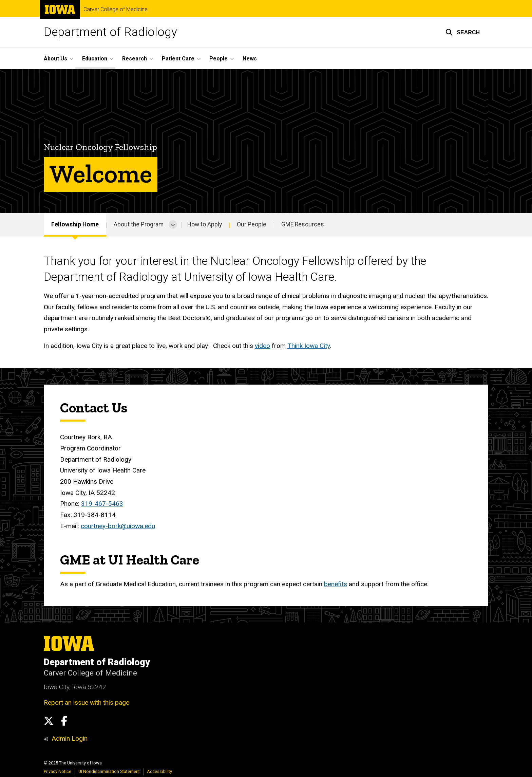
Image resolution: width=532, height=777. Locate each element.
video (262, 346)
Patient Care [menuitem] (178, 59)
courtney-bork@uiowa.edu (118, 526)
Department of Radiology (110, 32)
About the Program (139, 224)
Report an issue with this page (87, 702)
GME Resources (303, 224)
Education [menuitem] (95, 59)
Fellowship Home (75, 224)
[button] (463, 32)
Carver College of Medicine (116, 10)
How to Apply (205, 224)
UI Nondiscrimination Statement (109, 771)
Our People (252, 224)
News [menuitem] (250, 59)
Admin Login (70, 738)
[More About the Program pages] (173, 225)
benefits (336, 584)
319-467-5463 (102, 504)
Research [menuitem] (135, 59)
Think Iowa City (309, 346)
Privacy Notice (58, 771)
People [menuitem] (218, 59)
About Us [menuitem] (55, 59)
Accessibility (159, 771)
